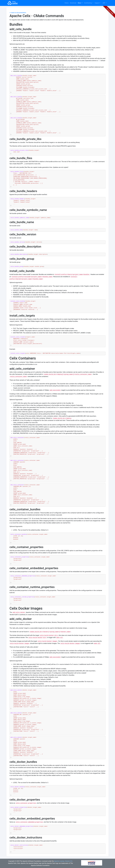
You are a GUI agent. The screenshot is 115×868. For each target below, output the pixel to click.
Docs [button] (80, 3)
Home (67, 3)
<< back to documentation (18, 13)
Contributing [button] (88, 3)
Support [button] (97, 3)
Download (73, 3)
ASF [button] (104, 3)
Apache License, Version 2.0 (63, 861)
